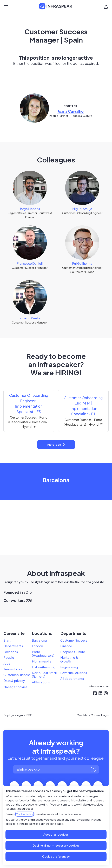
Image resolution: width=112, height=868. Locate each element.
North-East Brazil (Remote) (44, 675)
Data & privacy (14, 681)
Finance (66, 646)
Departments (13, 646)
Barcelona (39, 640)
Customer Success (17, 675)
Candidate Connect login (93, 715)
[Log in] (93, 769)
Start (7, 640)
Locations (11, 652)
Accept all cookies (56, 834)
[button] (106, 7)
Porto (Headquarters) (43, 654)
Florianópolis (42, 661)
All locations (41, 682)
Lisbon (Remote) (44, 667)
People (9, 657)
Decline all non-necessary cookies (56, 845)
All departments (72, 679)
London (37, 646)
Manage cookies (15, 687)
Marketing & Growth (69, 659)
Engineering (69, 667)
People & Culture (73, 652)
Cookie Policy (25, 814)
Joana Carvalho (71, 111)
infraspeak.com (99, 686)
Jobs (7, 663)
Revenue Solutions (74, 673)
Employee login (13, 715)
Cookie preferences (56, 856)
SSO (29, 715)
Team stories (13, 669)
